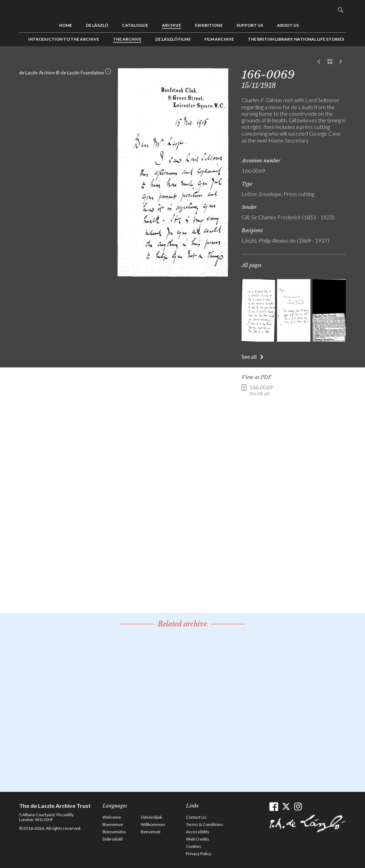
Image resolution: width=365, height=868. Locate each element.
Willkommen (153, 824)
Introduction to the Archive (64, 39)
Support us (250, 25)
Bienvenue (113, 824)
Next (341, 62)
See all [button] (249, 356)
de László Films (173, 39)
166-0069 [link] (261, 390)
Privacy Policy (199, 854)
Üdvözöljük (151, 817)
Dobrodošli (113, 839)
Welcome (112, 817)
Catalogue (135, 25)
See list (330, 62)
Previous (319, 62)
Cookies (194, 846)
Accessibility (198, 832)
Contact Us (196, 817)
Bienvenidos (114, 832)
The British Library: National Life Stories (296, 39)
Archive (172, 25)
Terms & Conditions (205, 824)
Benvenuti (151, 832)
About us (288, 25)
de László (97, 25)
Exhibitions (209, 25)
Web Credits (198, 839)
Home (66, 25)
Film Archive (219, 39)
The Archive (127, 39)
